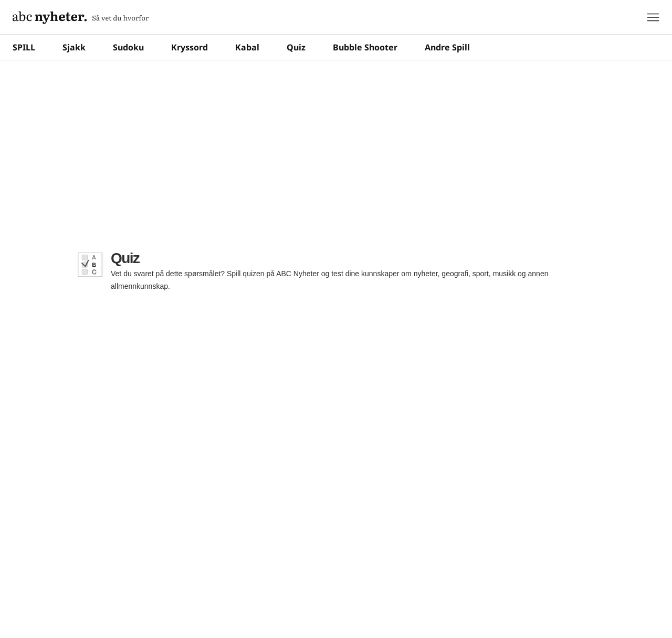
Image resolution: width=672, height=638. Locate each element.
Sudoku (128, 47)
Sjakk (74, 47)
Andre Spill (447, 47)
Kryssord (190, 47)
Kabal (247, 47)
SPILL (24, 47)
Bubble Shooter (365, 47)
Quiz (296, 47)
